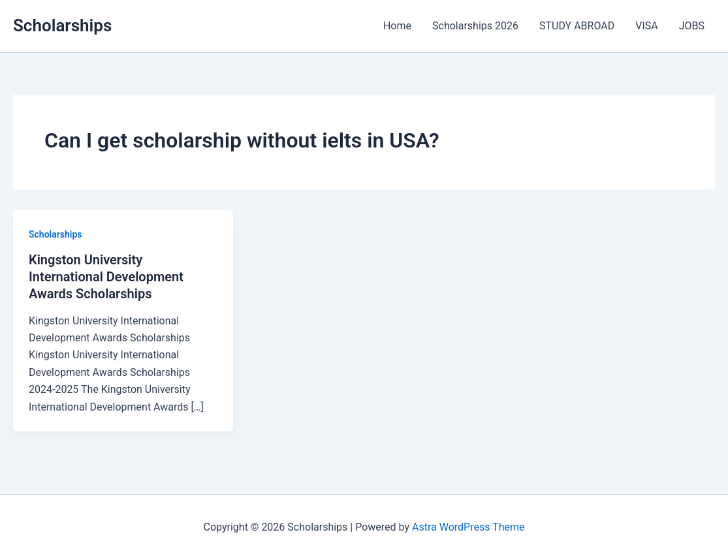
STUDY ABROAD (577, 26)
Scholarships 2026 (475, 26)
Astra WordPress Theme (468, 527)
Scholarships (62, 25)
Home (397, 26)
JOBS (692, 26)
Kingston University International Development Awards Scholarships (106, 277)
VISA (646, 26)
